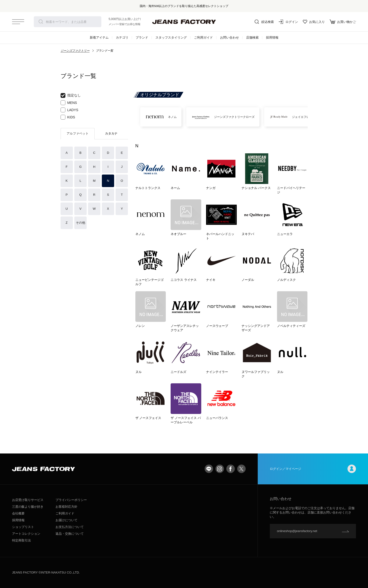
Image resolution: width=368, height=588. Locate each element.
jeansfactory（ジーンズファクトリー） (184, 22)
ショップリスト (23, 527)
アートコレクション (26, 534)
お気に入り (314, 22)
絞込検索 (264, 22)
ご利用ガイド (203, 37)
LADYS (69, 110)
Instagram (220, 469)
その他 (80, 223)
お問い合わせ (229, 37)
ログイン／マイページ (313, 469)
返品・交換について (70, 534)
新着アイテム (99, 37)
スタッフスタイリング (171, 37)
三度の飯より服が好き (28, 507)
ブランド (142, 37)
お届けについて (66, 520)
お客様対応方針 (66, 507)
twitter (241, 469)
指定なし (71, 95)
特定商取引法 (21, 540)
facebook (231, 469)
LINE (209, 469)
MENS (69, 103)
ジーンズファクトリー (75, 51)
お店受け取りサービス (28, 500)
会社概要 (18, 513)
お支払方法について (70, 527)
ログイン (288, 22)
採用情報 (272, 37)
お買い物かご (343, 22)
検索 (41, 22)
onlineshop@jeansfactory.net (297, 531)
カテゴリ (122, 37)
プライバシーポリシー (71, 500)
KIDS (68, 117)
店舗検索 (252, 37)
